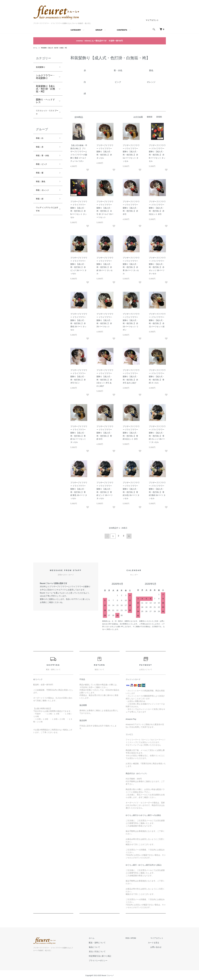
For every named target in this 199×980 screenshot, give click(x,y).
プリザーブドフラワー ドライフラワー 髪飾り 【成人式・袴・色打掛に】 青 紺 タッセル (157, 376)
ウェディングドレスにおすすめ (45, 219)
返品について (102, 946)
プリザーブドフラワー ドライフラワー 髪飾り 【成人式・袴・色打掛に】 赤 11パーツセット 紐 (157, 320)
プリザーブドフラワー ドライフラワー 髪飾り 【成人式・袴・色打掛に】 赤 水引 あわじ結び (131, 376)
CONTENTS (122, 30)
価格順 (150, 117)
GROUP (99, 30)
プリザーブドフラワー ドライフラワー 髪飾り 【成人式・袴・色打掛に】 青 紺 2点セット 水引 (131, 433)
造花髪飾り (42, 67)
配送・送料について (105, 942)
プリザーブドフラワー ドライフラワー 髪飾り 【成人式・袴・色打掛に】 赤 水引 (131, 208)
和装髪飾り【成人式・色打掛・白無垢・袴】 (58, 48)
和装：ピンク (43, 170)
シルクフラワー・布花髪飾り (45, 78)
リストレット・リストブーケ (45, 114)
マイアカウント (152, 20)
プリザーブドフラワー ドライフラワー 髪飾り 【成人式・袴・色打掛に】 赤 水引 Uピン (79, 376)
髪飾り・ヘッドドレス (45, 102)
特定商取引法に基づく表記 (107, 955)
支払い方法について (105, 951)
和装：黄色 (42, 189)
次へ (128, 536)
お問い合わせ (158, 946)
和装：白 (41, 141)
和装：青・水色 (44, 160)
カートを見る (158, 942)
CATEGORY (76, 30)
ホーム (36, 48)
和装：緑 (41, 207)
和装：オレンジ (44, 198)
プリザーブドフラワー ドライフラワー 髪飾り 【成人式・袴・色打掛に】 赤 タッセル (105, 152)
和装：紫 (41, 179)
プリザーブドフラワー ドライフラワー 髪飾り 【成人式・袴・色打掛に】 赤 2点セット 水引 (157, 208)
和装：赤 (41, 151)
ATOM (138, 937)
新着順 (159, 117)
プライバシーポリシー (106, 960)
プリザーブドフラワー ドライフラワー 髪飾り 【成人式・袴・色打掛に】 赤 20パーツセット (105, 320)
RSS (132, 937)
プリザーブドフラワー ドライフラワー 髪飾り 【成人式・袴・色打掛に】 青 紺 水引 (105, 433)
